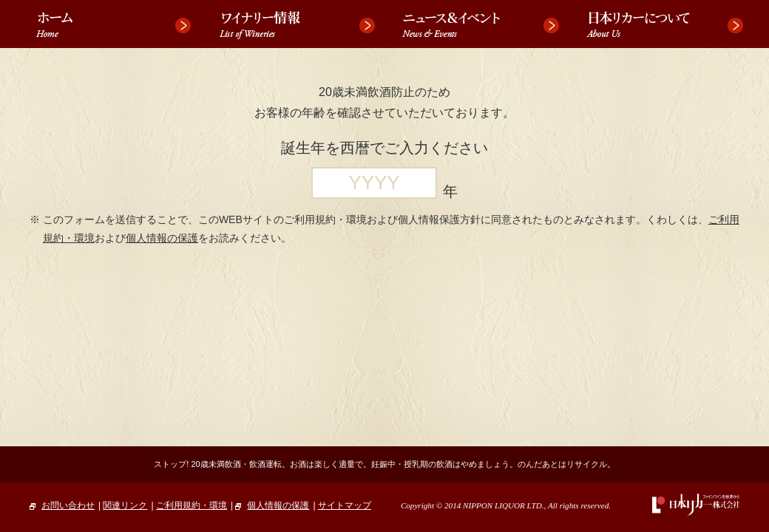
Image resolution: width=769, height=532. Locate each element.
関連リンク (125, 505)
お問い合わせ (62, 505)
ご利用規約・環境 (192, 505)
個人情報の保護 (162, 238)
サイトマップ (345, 505)
